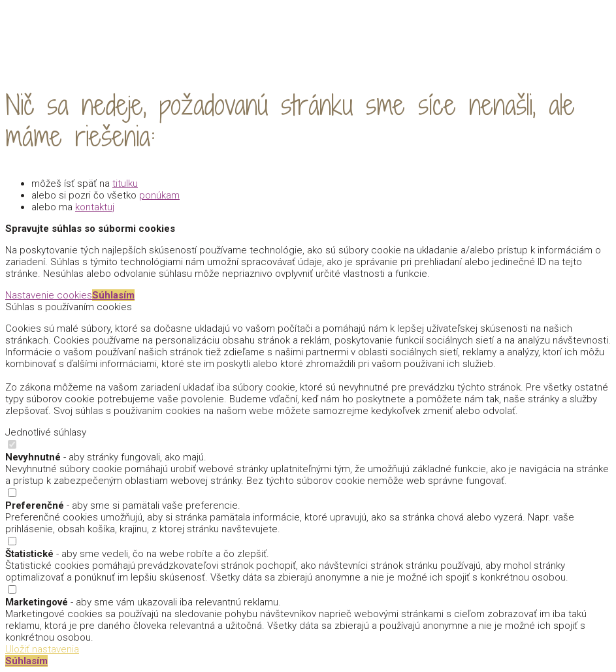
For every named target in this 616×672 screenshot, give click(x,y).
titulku (125, 184)
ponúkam (159, 195)
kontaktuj (95, 207)
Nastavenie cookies (49, 295)
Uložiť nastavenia (42, 649)
